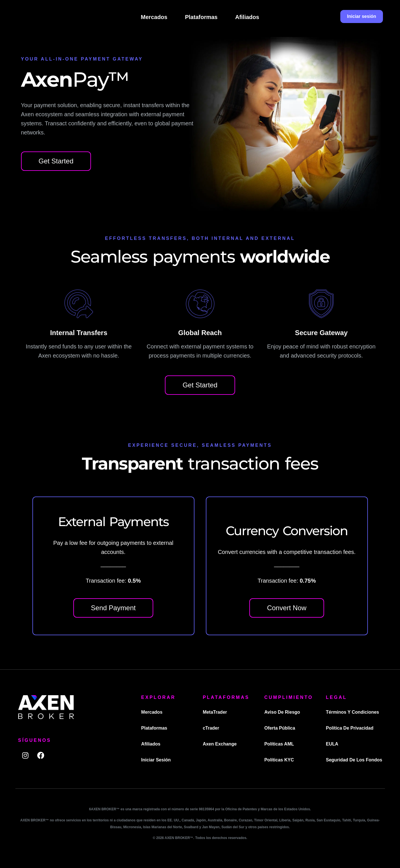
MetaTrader (215, 712)
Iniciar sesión (156, 760)
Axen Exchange (220, 744)
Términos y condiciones (353, 712)
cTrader (211, 728)
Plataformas (201, 17)
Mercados (154, 17)
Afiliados (247, 17)
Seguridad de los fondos (354, 760)
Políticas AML (279, 744)
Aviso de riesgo (282, 712)
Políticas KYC (279, 760)
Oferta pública (280, 728)
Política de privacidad (350, 728)
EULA (332, 744)
